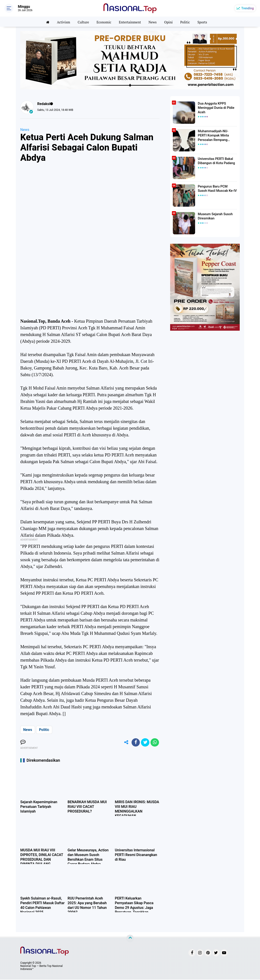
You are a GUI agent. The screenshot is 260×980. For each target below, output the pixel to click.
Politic (187, 22)
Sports (205, 22)
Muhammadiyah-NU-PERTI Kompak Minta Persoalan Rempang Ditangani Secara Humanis (217, 135)
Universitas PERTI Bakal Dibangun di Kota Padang (215, 161)
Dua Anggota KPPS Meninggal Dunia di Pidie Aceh (215, 107)
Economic (103, 22)
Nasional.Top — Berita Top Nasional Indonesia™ (41, 968)
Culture (82, 22)
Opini (170, 22)
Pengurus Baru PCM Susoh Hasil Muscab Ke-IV (217, 188)
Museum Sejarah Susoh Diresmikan (214, 216)
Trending (248, 8)
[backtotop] (130, 939)
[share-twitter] (144, 743)
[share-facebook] (134, 743)
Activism (61, 22)
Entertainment (130, 22)
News (154, 22)
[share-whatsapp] (155, 743)
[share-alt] (124, 743)
